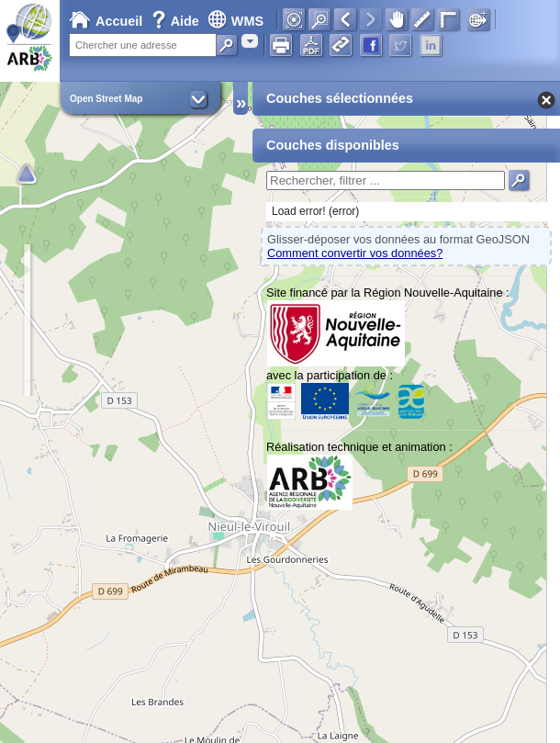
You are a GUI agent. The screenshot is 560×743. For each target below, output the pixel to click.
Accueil (106, 21)
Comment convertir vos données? (355, 253)
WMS (235, 21)
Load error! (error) (315, 211)
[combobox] (250, 41)
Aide (177, 21)
